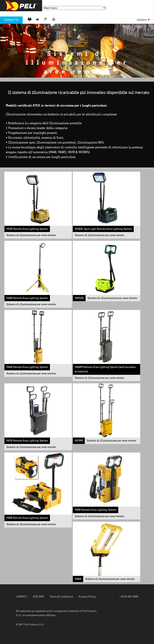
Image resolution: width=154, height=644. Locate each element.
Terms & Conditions (61, 597)
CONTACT (22, 597)
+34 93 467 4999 (129, 597)
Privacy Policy (87, 597)
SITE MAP (38, 597)
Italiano (142, 20)
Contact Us (11, 20)
